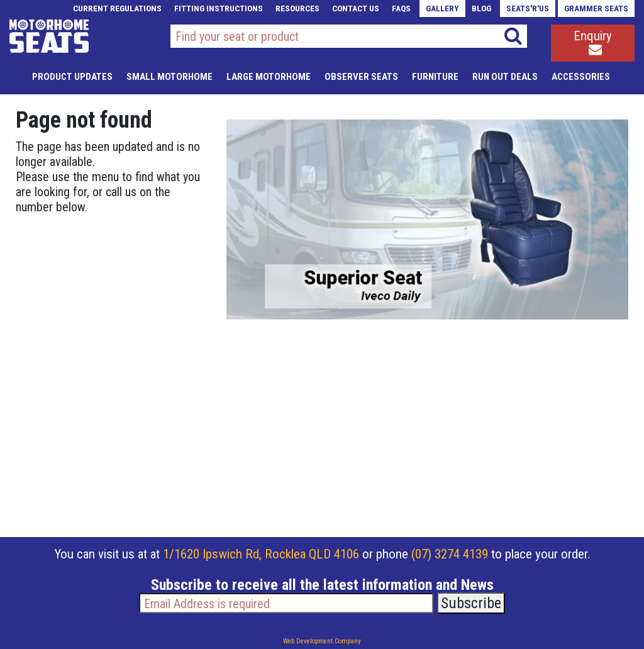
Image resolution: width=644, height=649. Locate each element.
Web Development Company (322, 641)
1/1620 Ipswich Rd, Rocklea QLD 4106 (261, 554)
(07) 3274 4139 (450, 554)
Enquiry (593, 42)
